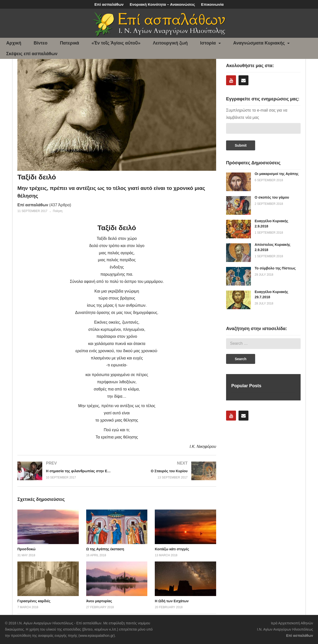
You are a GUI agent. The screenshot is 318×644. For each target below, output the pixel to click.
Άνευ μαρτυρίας (99, 601)
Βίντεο (41, 43)
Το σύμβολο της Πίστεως (275, 268)
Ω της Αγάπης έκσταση (105, 549)
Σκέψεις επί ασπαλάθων (32, 54)
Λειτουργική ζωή (170, 43)
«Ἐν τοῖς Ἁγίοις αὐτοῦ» (116, 43)
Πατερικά (69, 43)
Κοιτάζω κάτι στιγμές (172, 549)
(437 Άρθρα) (44, 205)
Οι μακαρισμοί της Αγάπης (277, 174)
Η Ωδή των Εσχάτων (172, 601)
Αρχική (14, 43)
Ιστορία (211, 43)
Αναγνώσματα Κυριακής (262, 43)
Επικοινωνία (212, 4)
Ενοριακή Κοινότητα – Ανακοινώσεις (162, 4)
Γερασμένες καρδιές (34, 601)
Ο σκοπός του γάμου (272, 197)
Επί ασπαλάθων (109, 4)
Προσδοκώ (26, 549)
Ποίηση (58, 211)
